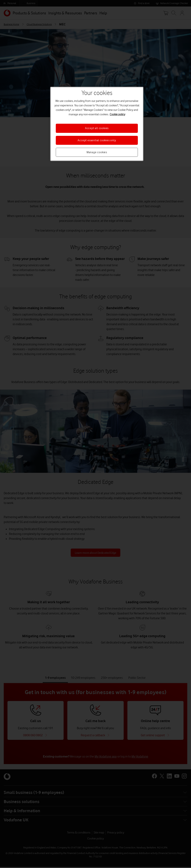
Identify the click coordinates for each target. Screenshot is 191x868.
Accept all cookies (97, 128)
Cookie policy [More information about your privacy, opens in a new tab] (117, 114)
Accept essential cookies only (97, 140)
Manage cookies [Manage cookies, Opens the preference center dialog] (97, 152)
